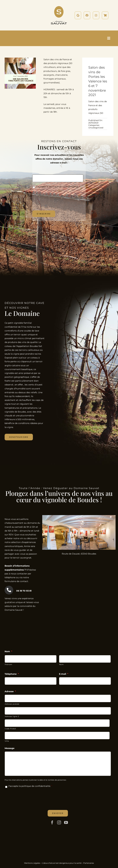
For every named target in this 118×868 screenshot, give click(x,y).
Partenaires (89, 863)
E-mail (64, 674)
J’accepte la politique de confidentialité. (57, 187)
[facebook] (52, 822)
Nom (8, 651)
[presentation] (56, 197)
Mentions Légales (32, 863)
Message (10, 748)
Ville (7, 741)
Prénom (9, 664)
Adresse (10, 691)
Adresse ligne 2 (12, 716)
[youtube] (66, 822)
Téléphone (12, 674)
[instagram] (59, 822)
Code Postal (10, 729)
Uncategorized (96, 128)
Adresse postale (12, 704)
